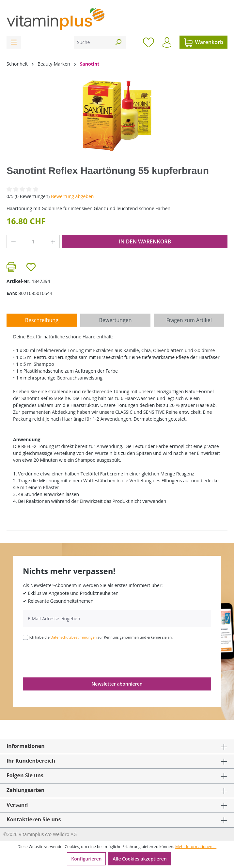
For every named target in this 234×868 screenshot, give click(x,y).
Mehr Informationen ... (196, 847)
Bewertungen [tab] (115, 320)
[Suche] (93, 42)
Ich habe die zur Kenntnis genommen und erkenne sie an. (101, 637)
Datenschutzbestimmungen (74, 637)
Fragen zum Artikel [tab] (189, 320)
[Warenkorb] (203, 42)
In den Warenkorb (145, 241)
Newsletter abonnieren (117, 684)
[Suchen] (118, 42)
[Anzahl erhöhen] (53, 242)
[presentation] (72, 658)
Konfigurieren (86, 859)
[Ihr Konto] (167, 42)
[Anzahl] (33, 242)
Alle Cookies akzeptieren (140, 859)
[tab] (42, 320)
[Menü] (14, 42)
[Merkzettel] (148, 42)
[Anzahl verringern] (13, 242)
